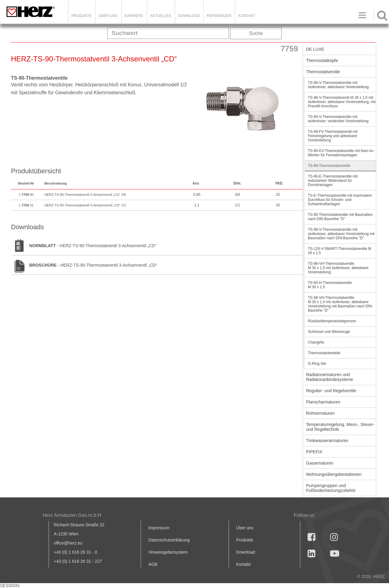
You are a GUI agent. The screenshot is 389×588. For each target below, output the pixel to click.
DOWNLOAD (189, 16)
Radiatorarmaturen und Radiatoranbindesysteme (330, 377)
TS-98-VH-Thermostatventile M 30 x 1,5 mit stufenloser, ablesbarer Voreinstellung (338, 268)
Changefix (316, 342)
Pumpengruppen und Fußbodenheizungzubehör (331, 488)
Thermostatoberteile (324, 353)
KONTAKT (247, 16)
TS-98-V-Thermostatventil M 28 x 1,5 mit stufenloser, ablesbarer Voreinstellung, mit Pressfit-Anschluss (342, 102)
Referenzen (219, 16)
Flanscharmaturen (323, 402)
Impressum (159, 528)
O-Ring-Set (317, 364)
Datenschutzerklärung (169, 540)
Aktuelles (161, 16)
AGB (153, 564)
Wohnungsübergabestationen (334, 474)
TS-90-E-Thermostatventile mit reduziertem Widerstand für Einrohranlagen (333, 181)
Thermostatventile (323, 72)
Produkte (82, 16)
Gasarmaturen (320, 463)
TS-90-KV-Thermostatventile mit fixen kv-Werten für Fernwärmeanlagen (341, 153)
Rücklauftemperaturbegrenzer (332, 321)
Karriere (134, 16)
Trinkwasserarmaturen (327, 441)
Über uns (245, 528)
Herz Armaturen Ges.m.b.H (72, 515)
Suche (256, 33)
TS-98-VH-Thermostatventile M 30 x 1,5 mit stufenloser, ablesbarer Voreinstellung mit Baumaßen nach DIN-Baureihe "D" (340, 304)
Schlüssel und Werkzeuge (329, 332)
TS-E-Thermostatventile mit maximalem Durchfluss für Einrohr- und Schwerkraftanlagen (340, 200)
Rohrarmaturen (320, 413)
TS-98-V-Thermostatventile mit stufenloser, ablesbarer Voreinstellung (338, 85)
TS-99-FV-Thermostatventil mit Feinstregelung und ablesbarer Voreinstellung (333, 136)
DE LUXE (315, 49)
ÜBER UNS (108, 16)
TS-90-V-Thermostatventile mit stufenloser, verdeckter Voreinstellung (338, 119)
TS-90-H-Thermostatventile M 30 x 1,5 (330, 285)
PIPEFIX (314, 452)
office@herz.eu (68, 543)
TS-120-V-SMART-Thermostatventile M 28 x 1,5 (340, 251)
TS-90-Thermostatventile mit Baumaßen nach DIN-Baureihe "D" (340, 217)
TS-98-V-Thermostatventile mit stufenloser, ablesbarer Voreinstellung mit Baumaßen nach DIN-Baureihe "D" (341, 234)
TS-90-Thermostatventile (329, 166)
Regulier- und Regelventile (331, 391)
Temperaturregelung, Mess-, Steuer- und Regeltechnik (340, 427)
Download (246, 552)
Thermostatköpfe (322, 61)
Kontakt (243, 564)
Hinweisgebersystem (168, 552)
